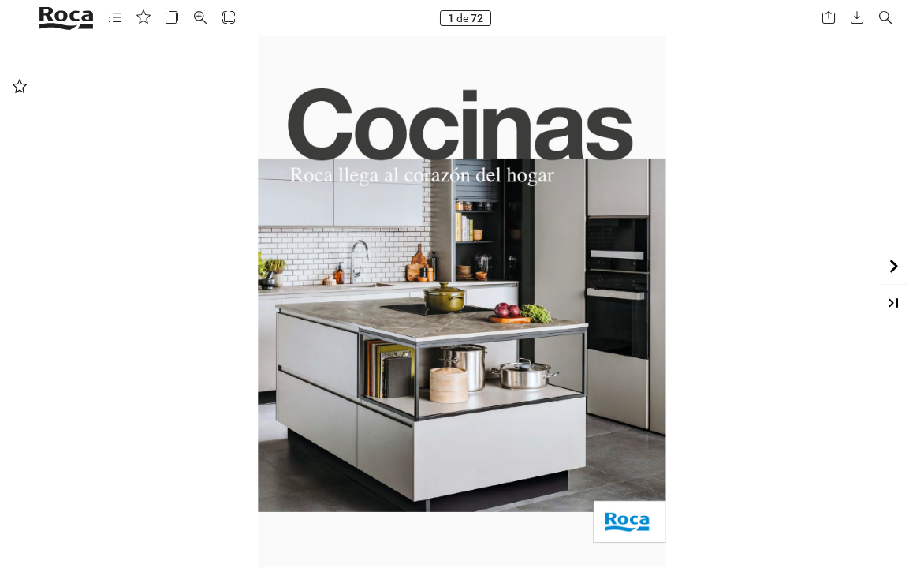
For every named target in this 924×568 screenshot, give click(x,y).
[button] (115, 18)
